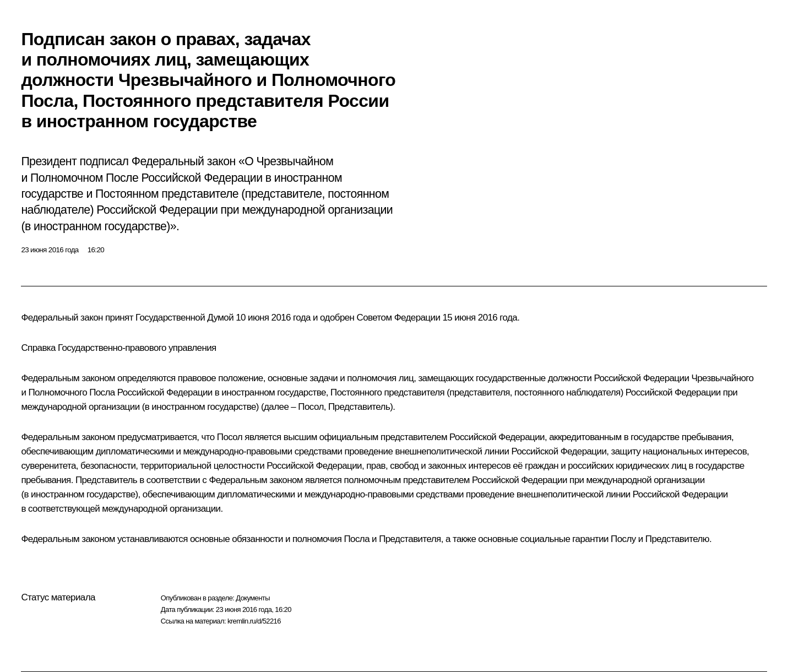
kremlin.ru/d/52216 (254, 621)
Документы (253, 598)
